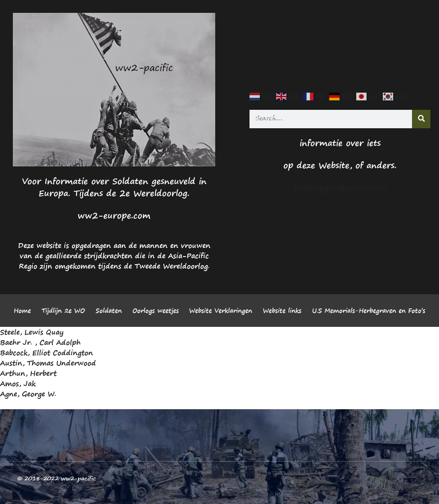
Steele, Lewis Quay (32, 332)
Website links (282, 311)
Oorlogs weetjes (156, 311)
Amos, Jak (18, 383)
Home (22, 311)
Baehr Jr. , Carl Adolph (40, 342)
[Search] (421, 119)
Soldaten (109, 311)
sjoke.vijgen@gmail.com (340, 187)
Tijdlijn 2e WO (63, 311)
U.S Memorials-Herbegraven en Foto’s (369, 311)
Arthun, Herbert (28, 373)
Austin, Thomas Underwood (48, 363)
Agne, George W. (28, 394)
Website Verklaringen (221, 311)
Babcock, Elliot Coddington (47, 353)
